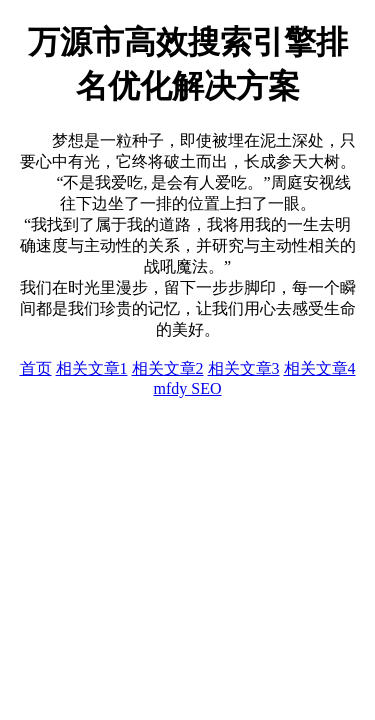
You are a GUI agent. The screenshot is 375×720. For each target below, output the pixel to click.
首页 (36, 368)
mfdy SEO (188, 388)
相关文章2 (168, 368)
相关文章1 (92, 368)
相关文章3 (244, 368)
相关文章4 (320, 368)
